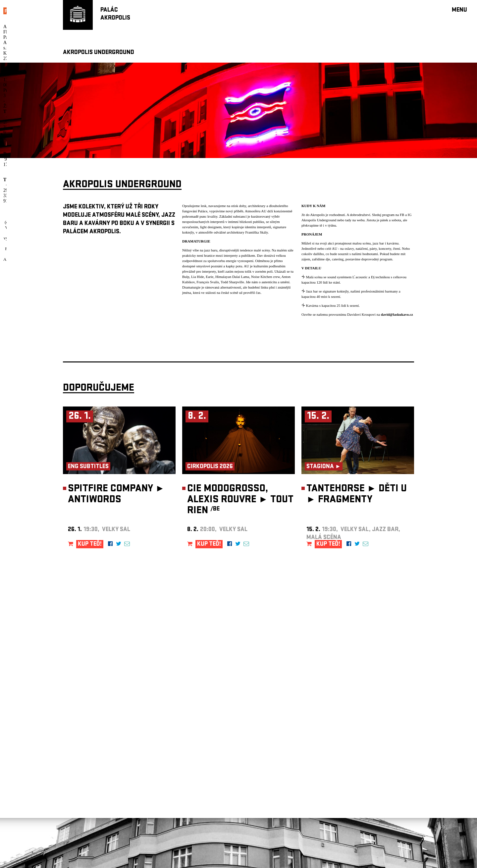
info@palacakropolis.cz (242, 851)
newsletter (226, 703)
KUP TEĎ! (90, 544)
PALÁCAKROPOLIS (115, 14)
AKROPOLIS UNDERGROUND (99, 53)
